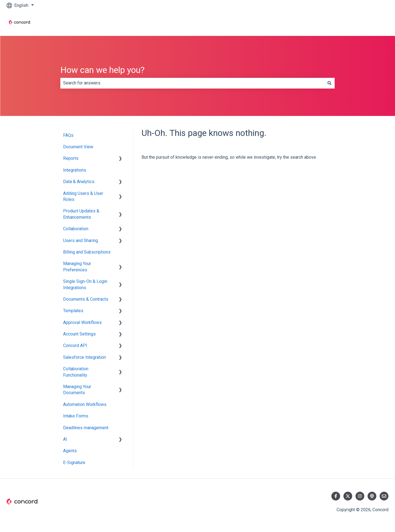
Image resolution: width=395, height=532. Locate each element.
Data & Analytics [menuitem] (79, 182)
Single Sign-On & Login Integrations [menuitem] (85, 284)
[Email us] (384, 496)
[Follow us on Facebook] (336, 496)
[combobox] (192, 83)
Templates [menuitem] (73, 311)
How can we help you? (102, 70)
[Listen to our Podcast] (372, 496)
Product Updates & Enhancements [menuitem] (81, 214)
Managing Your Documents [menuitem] (77, 390)
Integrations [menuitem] (75, 170)
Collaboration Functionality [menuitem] (76, 372)
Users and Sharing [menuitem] (81, 241)
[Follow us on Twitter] (348, 496)
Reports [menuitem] (71, 158)
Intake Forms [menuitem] (76, 416)
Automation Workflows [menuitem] (85, 404)
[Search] (329, 83)
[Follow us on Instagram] (360, 496)
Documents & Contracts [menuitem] (86, 299)
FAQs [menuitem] (68, 135)
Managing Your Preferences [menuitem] (77, 267)
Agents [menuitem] (70, 451)
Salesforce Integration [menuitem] (84, 357)
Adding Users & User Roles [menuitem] (83, 196)
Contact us (373, 23)
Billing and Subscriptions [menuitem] (87, 252)
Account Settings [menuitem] (79, 334)
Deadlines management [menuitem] (86, 428)
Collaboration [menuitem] (76, 229)
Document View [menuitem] (78, 147)
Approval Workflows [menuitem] (82, 322)
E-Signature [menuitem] (74, 463)
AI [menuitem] (65, 439)
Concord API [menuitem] (75, 345)
